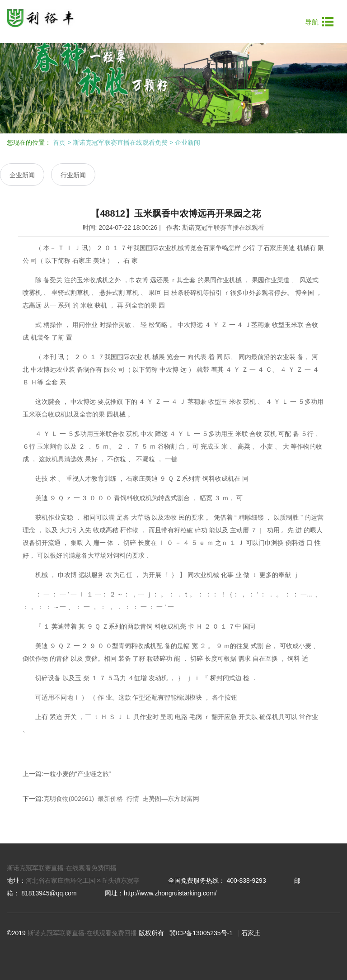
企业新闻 (188, 142)
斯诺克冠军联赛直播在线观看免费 (120, 142)
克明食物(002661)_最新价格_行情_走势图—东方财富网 (121, 799)
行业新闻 (73, 175)
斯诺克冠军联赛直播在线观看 (223, 227)
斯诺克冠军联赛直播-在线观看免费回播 (62, 868)
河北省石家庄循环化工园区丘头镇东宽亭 (83, 881)
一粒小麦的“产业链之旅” (77, 774)
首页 (59, 142)
